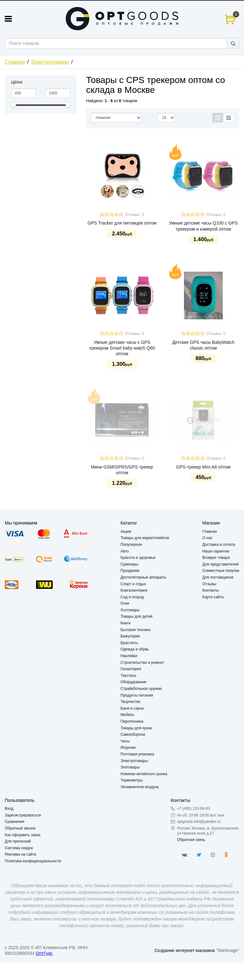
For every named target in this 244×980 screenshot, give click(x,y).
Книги (125, 623)
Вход (9, 809)
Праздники (130, 571)
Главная (15, 62)
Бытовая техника (136, 630)
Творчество (130, 702)
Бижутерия (130, 636)
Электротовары (50, 62)
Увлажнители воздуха (139, 787)
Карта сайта (213, 597)
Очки (125, 603)
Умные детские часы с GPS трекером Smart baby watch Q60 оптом (122, 348)
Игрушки (128, 747)
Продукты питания (137, 695)
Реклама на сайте (21, 854)
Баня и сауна (132, 708)
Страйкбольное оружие (141, 689)
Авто (125, 551)
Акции (126, 532)
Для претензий (18, 841)
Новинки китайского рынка (144, 774)
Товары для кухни (136, 728)
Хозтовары (130, 610)
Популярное (131, 545)
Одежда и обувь (135, 649)
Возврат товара (216, 558)
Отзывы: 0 (134, 215)
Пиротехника (132, 721)
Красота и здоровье (138, 558)
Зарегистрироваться (23, 815)
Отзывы (209, 584)
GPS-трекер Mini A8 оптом (203, 467)
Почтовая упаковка (137, 754)
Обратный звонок (20, 828)
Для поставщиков (218, 577)
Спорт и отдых (133, 584)
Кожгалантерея (134, 590)
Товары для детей (136, 616)
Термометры (132, 780)
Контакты (211, 590)
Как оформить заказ (23, 835)
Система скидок (19, 848)
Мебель (127, 715)
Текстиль (128, 676)
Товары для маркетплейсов (145, 538)
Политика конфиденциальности (33, 861)
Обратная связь (191, 840)
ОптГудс (44, 953)
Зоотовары (130, 767)
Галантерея (131, 669)
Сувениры (129, 564)
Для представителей (221, 564)
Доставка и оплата (219, 545)
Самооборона (133, 734)
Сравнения (15, 822)
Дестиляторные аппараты (143, 577)
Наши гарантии (216, 551)
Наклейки (129, 656)
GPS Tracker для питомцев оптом (122, 223)
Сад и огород (132, 597)
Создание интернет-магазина (185, 950)
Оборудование (133, 682)
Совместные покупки (221, 571)
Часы (125, 741)
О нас (207, 538)
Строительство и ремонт (142, 663)
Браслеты (129, 643)
